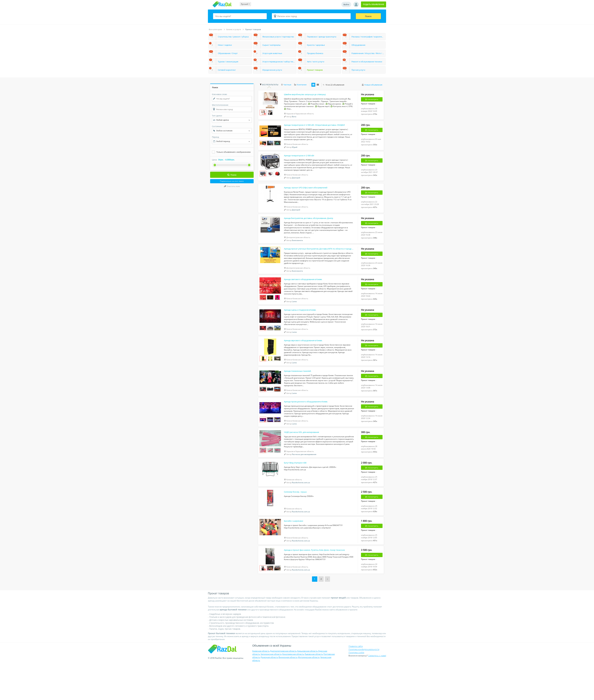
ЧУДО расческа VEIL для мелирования (306, 460)
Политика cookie (356, 688)
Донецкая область (269, 693)
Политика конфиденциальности (364, 685)
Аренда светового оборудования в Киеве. (308, 295)
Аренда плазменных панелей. (301, 394)
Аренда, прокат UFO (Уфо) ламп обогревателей (311, 196)
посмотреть (372, 101)
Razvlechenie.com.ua (301, 513)
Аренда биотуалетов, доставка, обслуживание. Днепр (314, 229)
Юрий (295, 151)
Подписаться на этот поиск (232, 181)
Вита (294, 118)
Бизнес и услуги (234, 29)
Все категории (215, 29)
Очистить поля (232, 186)
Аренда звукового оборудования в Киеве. (308, 361)
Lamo (294, 318)
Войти (346, 4)
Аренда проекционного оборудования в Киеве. (311, 427)
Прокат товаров (253, 29)
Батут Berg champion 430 (298, 493)
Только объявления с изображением (234, 152)
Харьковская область (307, 687)
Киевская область (261, 687)
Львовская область (314, 690)
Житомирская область (309, 693)
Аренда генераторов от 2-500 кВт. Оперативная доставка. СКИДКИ (314, 129)
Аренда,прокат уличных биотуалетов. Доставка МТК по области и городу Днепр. (314, 262)
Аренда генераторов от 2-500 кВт (303, 162)
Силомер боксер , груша (298, 524)
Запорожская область (271, 690)
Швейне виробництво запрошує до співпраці (310, 96)
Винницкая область (288, 693)
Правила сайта (356, 682)
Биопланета (297, 252)
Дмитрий (296, 184)
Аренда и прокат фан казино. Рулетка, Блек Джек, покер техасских (314, 586)
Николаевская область (293, 690)
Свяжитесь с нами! (377, 691)
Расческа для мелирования (304, 482)
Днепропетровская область (283, 687)
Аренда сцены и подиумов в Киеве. (304, 328)
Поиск (368, 16)
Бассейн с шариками (296, 555)
